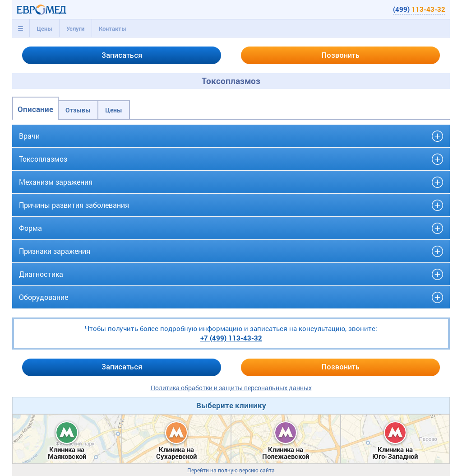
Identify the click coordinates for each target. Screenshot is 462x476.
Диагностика (41, 274)
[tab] (21, 28)
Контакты (113, 28)
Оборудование (44, 297)
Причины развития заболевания (74, 205)
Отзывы (78, 110)
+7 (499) (231, 338)
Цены (44, 28)
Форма (30, 228)
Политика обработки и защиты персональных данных (231, 388)
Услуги (75, 28)
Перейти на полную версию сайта (231, 470)
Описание (35, 109)
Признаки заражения (55, 251)
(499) (419, 9)
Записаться (122, 55)
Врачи (29, 136)
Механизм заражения (56, 182)
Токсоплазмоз (43, 159)
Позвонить (341, 55)
